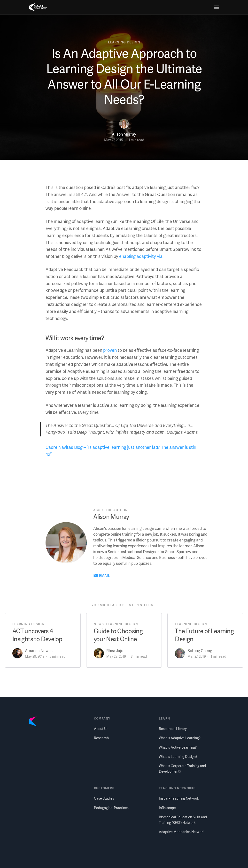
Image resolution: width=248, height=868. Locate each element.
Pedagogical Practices (111, 808)
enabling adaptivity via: (141, 256)
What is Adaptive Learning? (180, 738)
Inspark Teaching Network (179, 798)
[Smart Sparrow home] (38, 7)
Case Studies (104, 798)
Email (105, 576)
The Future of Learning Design (204, 635)
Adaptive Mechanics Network (182, 832)
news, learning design (116, 624)
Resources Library (173, 729)
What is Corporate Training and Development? (182, 768)
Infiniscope (167, 808)
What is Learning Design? (178, 757)
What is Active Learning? (178, 747)
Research (101, 738)
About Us (101, 729)
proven (110, 350)
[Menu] (217, 7)
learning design (124, 42)
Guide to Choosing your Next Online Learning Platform (118, 639)
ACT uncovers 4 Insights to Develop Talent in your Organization (37, 643)
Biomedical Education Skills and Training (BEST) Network (183, 820)
